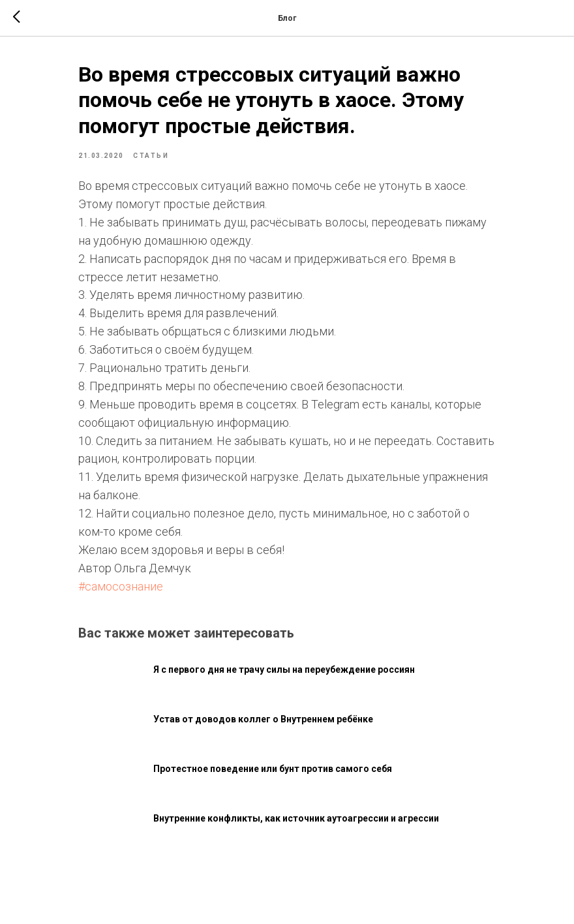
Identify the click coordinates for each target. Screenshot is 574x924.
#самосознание (121, 586)
